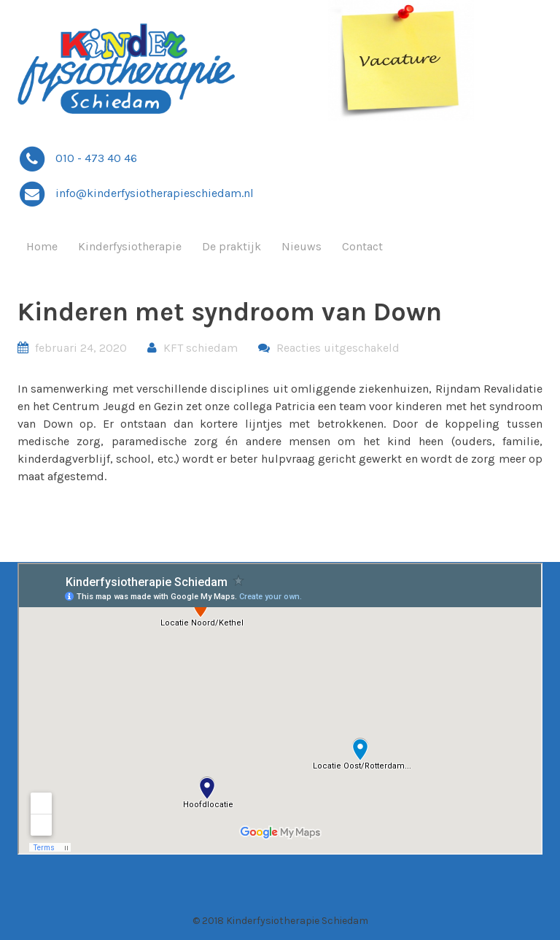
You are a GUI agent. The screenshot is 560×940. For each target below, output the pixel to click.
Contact (362, 246)
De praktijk (232, 246)
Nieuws (302, 246)
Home (42, 246)
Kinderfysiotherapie (130, 246)
